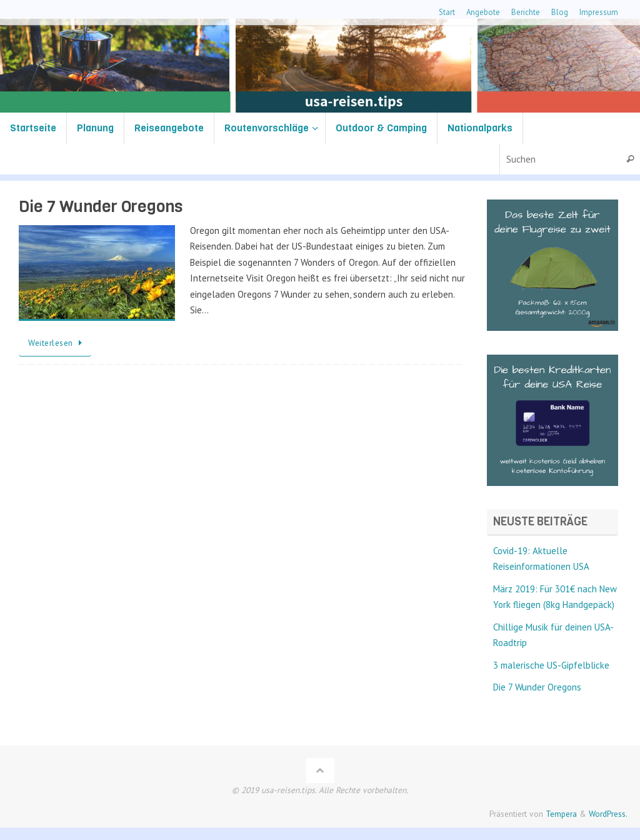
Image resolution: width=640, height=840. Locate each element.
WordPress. (608, 814)
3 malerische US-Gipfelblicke (551, 665)
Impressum (599, 12)
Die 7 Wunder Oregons (101, 207)
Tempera (561, 814)
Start (447, 12)
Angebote (483, 12)
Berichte (526, 12)
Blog (560, 12)
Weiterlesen (57, 343)
